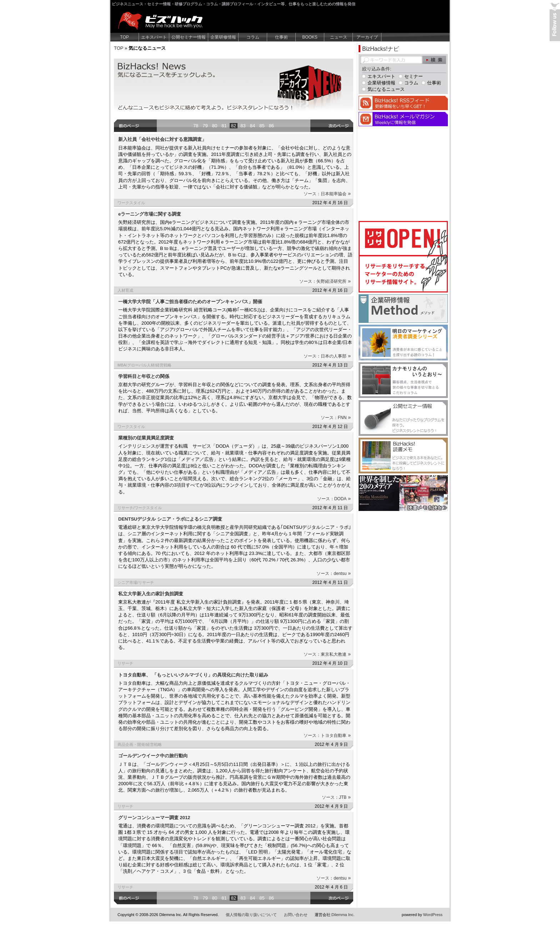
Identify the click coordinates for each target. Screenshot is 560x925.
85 (262, 126)
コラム (253, 37)
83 (243, 126)
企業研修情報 (223, 37)
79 (205, 126)
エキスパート (154, 37)
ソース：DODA (334, 499)
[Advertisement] (403, 173)
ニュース (339, 37)
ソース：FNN (336, 418)
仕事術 (281, 37)
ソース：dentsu (334, 574)
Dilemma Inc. (343, 915)
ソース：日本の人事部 (327, 356)
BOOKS (310, 37)
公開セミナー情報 (189, 37)
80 (215, 126)
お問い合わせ (296, 915)
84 (252, 126)
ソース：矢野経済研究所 (325, 281)
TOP (124, 37)
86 (271, 126)
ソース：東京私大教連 (327, 654)
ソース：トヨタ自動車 (327, 735)
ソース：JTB (336, 797)
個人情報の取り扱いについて (251, 915)
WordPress (433, 915)
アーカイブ (367, 37)
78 (196, 126)
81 (224, 126)
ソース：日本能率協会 (327, 194)
